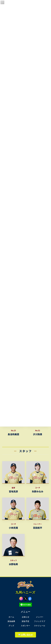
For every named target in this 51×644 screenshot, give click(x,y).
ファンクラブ (40, 621)
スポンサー (25, 626)
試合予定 (26, 621)
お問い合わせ (26, 635)
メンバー (40, 617)
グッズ (11, 626)
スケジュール (40, 626)
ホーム (11, 617)
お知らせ (26, 617)
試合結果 (11, 621)
